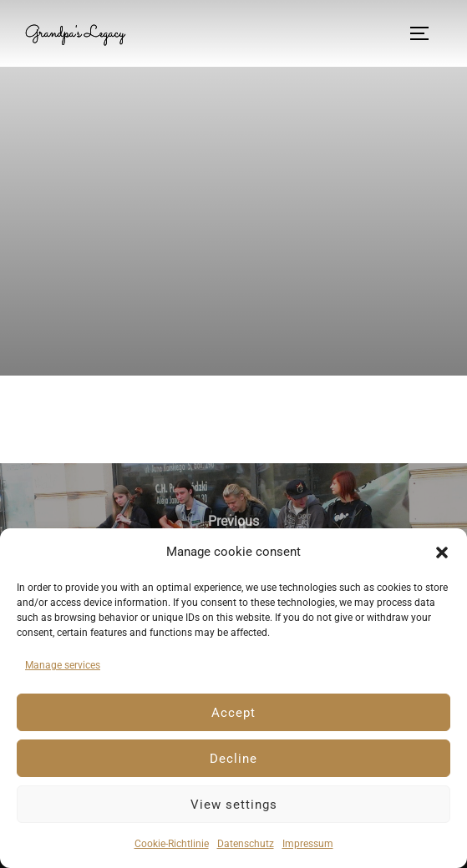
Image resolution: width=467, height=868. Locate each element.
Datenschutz (246, 844)
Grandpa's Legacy (75, 33)
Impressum (308, 844)
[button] (442, 553)
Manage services (63, 665)
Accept (233, 713)
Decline (233, 759)
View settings (234, 805)
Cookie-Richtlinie (172, 844)
